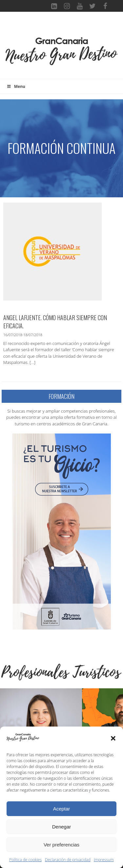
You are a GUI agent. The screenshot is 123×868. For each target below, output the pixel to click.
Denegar (62, 827)
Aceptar (62, 809)
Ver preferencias (61, 845)
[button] (113, 738)
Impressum (104, 860)
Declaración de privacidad (68, 860)
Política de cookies (25, 860)
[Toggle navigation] (62, 27)
